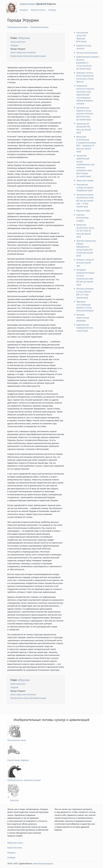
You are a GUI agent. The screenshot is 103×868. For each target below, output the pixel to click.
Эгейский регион (15, 780)
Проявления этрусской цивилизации (28, 56)
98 (78, 295)
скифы (87, 211)
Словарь (52, 10)
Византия (14, 800)
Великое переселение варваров (83, 318)
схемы (42, 10)
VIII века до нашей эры (84, 129)
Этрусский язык (18, 42)
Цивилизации (28, 4)
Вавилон (25, 760)
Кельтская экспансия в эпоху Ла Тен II (85, 228)
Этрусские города (85, 180)
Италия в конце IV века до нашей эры (85, 263)
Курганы (81, 215)
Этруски (24, 38)
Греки (79, 211)
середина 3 (83, 63)
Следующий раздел (39, 27)
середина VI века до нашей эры (85, 148)
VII (78, 145)
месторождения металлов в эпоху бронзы (85, 79)
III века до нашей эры (84, 234)
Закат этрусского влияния (23, 52)
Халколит (81, 92)
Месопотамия (14, 740)
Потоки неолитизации (87, 53)
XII (78, 173)
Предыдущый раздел (18, 27)
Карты (34, 10)
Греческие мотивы (32, 780)
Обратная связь (15, 843)
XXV (79, 117)
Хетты (23, 740)
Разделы (24, 10)
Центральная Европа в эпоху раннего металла (85, 111)
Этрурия (14, 45)
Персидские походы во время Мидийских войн (85, 187)
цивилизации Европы (43, 863)
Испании (82, 41)
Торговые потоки (85, 73)
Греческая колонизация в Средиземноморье (86, 140)
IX (85, 127)
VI (87, 231)
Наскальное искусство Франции (82, 35)
